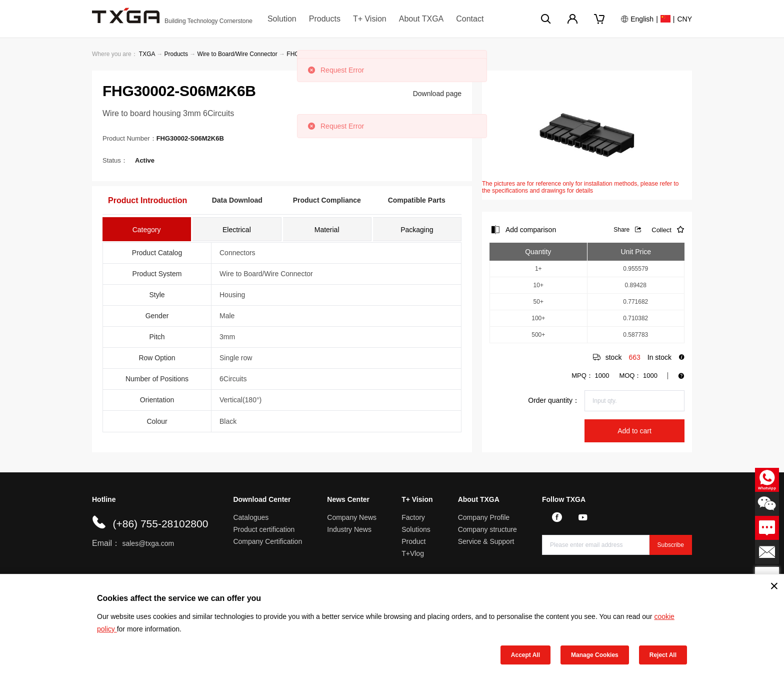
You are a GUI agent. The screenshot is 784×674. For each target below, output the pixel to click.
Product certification (264, 529)
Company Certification (267, 541)
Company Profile (484, 517)
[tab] (147, 229)
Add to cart (634, 431)
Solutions (416, 529)
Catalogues (251, 517)
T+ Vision (370, 19)
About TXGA (421, 19)
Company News (352, 517)
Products (325, 19)
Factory (413, 517)
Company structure (487, 529)
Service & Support (486, 541)
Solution (282, 19)
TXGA (147, 54)
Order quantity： (554, 400)
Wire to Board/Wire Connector (237, 54)
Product (413, 541)
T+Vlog (413, 553)
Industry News (349, 529)
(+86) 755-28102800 (160, 524)
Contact (470, 19)
